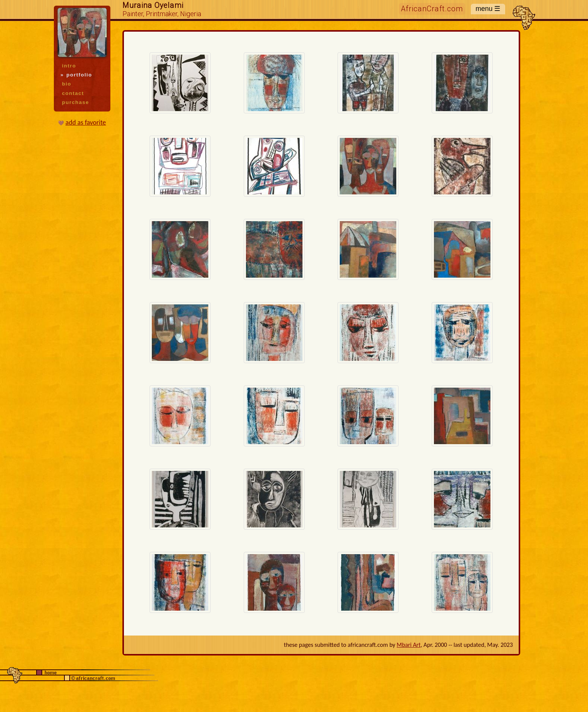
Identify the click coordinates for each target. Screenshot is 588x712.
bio (67, 84)
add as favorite (86, 122)
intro (69, 66)
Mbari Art (409, 645)
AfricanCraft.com (432, 9)
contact (73, 93)
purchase (76, 102)
